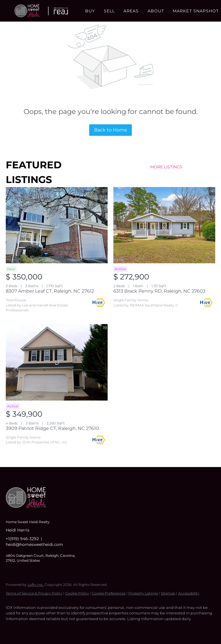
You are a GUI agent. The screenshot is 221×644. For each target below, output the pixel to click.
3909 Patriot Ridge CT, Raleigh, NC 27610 (52, 428)
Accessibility (189, 593)
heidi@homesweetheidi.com (34, 544)
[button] (27, 11)
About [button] (156, 11)
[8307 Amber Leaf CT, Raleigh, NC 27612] (57, 225)
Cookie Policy (77, 593)
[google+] (79, 628)
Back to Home (111, 130)
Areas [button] (131, 11)
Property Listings (143, 593)
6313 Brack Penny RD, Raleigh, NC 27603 (159, 291)
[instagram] (46, 628)
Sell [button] (109, 11)
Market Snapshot (196, 11)
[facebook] (13, 628)
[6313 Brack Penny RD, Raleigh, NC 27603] (164, 225)
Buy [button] (90, 11)
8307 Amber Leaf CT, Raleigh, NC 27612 (50, 291)
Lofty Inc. (36, 585)
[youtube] (63, 628)
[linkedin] (29, 628)
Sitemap (168, 593)
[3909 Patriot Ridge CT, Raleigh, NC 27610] (57, 362)
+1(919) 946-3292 (22, 539)
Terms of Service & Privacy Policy (34, 593)
